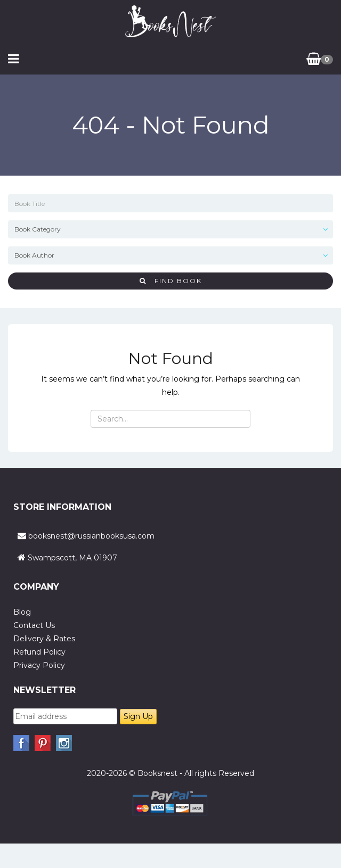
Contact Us (34, 625)
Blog (22, 612)
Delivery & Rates (44, 639)
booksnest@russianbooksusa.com (91, 536)
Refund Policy (39, 652)
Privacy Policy (39, 665)
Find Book (171, 281)
